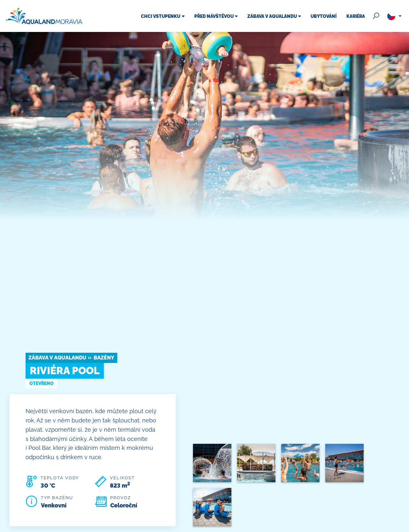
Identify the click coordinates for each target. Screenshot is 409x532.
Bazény (104, 358)
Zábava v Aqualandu (57, 358)
